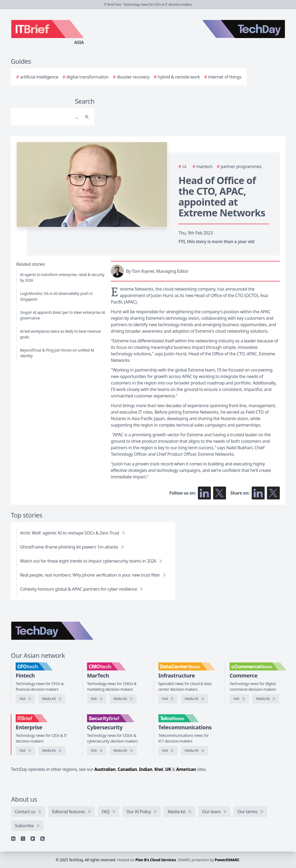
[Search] (47, 117)
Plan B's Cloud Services (156, 860)
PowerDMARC (227, 860)
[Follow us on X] (219, 493)
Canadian (127, 769)
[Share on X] (273, 493)
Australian (105, 769)
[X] (23, 839)
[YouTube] (33, 839)
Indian (146, 769)
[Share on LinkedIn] (258, 493)
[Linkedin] (13, 839)
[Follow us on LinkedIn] (204, 493)
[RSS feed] (42, 839)
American (186, 769)
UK (168, 769)
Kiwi (159, 769)
